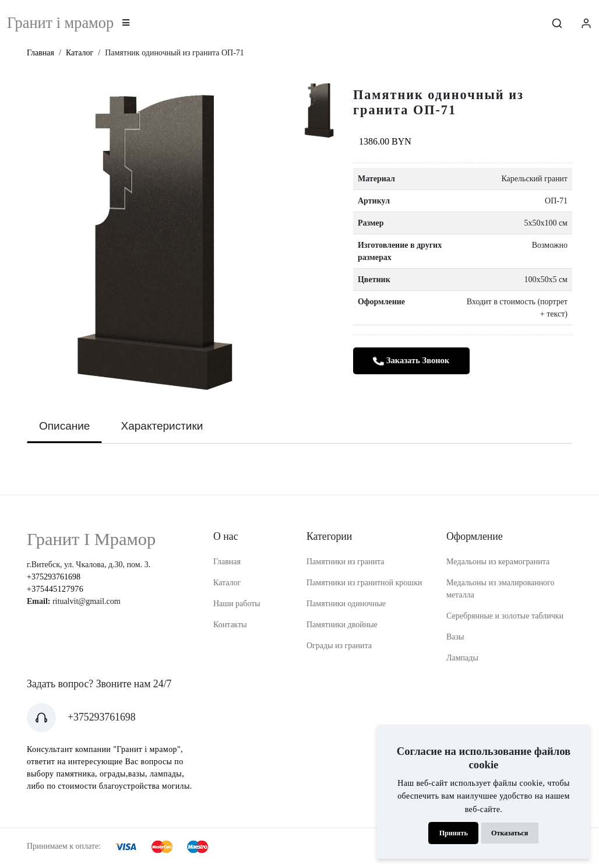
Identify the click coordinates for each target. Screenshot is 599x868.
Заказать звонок (419, 365)
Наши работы (237, 607)
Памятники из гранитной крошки (364, 586)
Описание (64, 429)
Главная (40, 56)
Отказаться (510, 827)
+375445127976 (55, 595)
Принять (448, 827)
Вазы (455, 640)
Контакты (230, 628)
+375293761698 (54, 583)
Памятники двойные (342, 628)
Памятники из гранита (346, 565)
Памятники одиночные (346, 607)
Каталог (80, 56)
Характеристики (167, 429)
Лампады (462, 661)
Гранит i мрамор (69, 24)
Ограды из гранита (339, 649)
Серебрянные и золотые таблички (505, 619)
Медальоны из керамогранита (498, 565)
